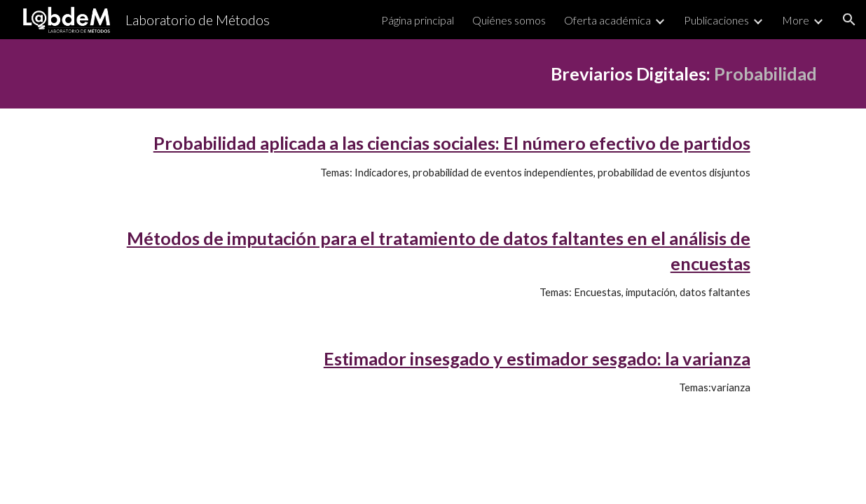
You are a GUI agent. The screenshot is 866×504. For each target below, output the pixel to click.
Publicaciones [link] (716, 20)
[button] (849, 20)
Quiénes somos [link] (509, 20)
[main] (433, 74)
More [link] (796, 20)
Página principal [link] (418, 20)
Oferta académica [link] (607, 20)
